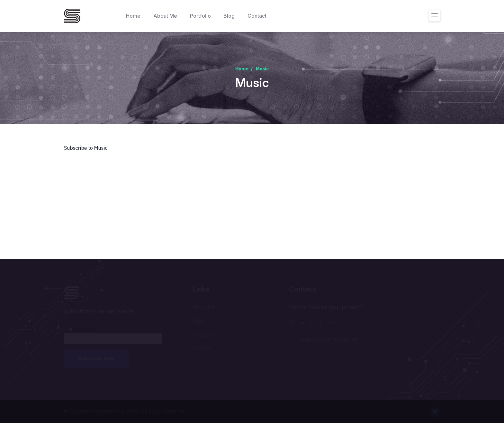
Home (242, 69)
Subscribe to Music (86, 148)
